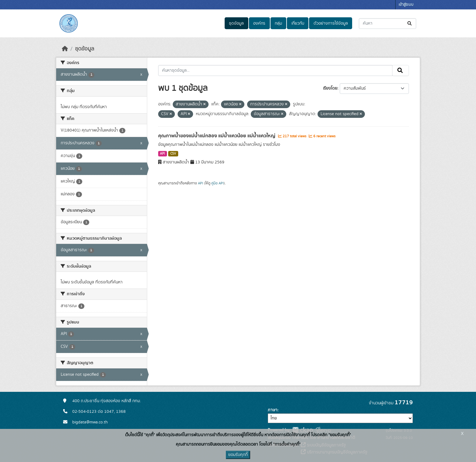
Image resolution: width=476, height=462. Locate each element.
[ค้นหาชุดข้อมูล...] (388, 24)
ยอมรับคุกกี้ (238, 455)
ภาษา (273, 410)
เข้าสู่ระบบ (406, 5)
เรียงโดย (330, 88)
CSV (173, 154)
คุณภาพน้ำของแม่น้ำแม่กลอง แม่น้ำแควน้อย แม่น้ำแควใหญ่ (217, 136)
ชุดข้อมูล (236, 23)
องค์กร (259, 23)
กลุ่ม (278, 23)
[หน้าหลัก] (65, 49)
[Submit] (410, 24)
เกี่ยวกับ (298, 23)
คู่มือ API (218, 183)
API (162, 154)
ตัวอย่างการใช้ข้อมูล (331, 23)
